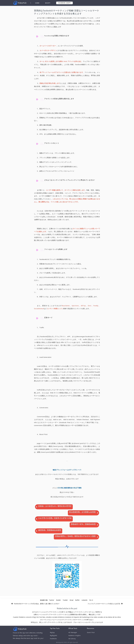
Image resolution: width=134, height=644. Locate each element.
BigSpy (48, 3)
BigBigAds (54, 636)
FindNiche (53, 639)
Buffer (78, 600)
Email (72, 600)
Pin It (92, 600)
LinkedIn (85, 600)
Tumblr (65, 600)
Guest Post (91, 632)
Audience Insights (75, 636)
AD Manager (73, 632)
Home (37, 3)
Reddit (58, 600)
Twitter (51, 600)
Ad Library (72, 639)
